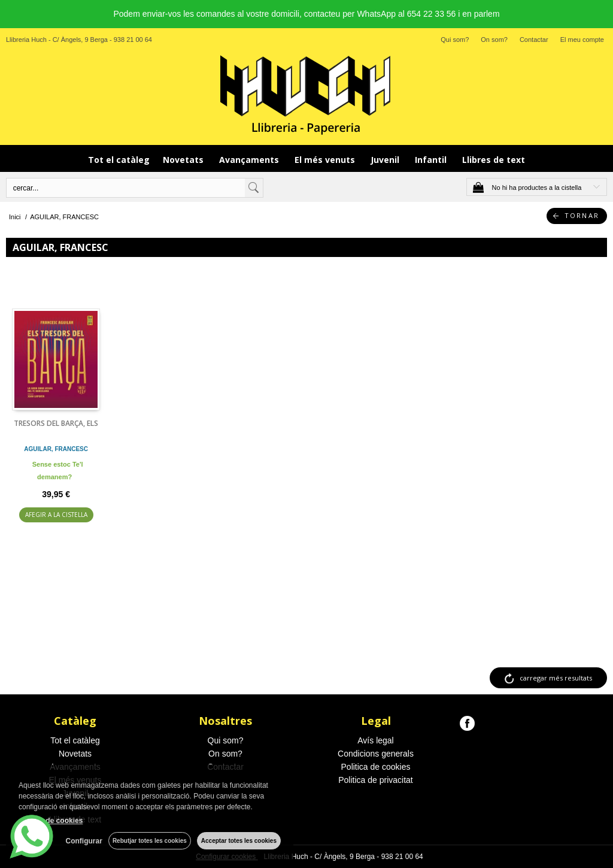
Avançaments (250, 160)
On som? (494, 40)
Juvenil (386, 160)
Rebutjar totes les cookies (150, 841)
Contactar (534, 40)
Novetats (184, 160)
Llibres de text (494, 160)
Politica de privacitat (376, 780)
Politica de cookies (376, 767)
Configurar (84, 841)
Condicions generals (376, 754)
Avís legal (375, 740)
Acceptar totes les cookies (239, 841)
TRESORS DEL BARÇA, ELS (56, 423)
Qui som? (455, 40)
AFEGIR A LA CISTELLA (56, 515)
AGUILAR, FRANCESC (56, 449)
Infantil (432, 160)
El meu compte (582, 40)
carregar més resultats (556, 678)
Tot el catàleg (119, 160)
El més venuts (326, 160)
